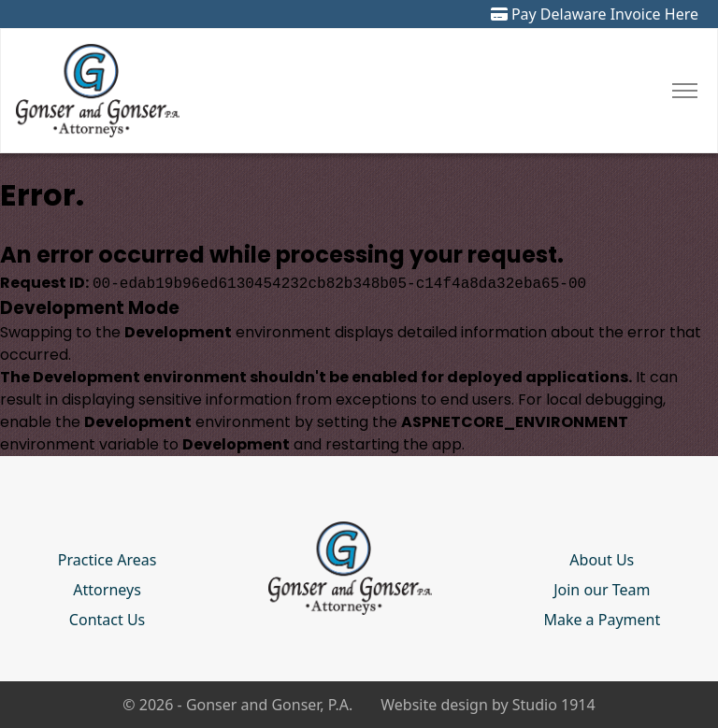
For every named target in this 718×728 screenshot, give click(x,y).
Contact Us (107, 620)
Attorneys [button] (107, 590)
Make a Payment (602, 620)
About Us (602, 560)
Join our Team (602, 590)
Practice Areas (108, 560)
